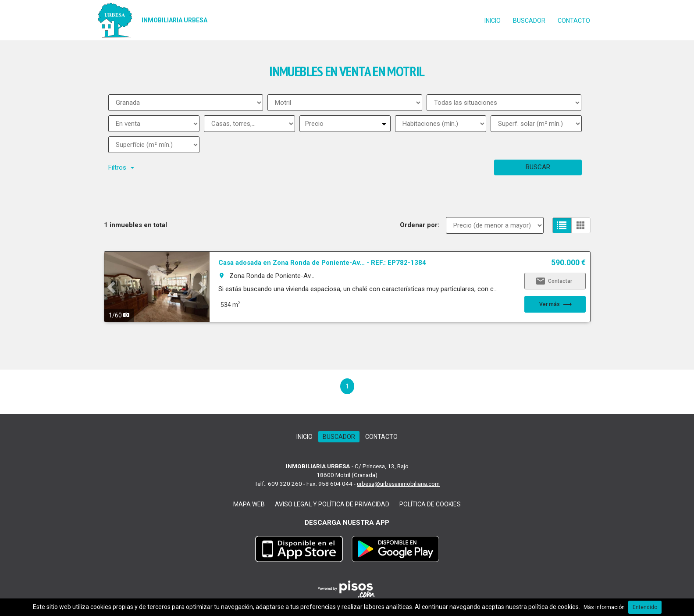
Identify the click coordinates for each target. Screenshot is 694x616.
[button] (112, 287)
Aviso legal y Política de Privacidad (332, 504)
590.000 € (568, 263)
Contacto (574, 21)
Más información (604, 607)
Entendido (645, 607)
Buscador (529, 21)
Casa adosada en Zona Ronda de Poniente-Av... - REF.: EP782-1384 (322, 263)
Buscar (538, 167)
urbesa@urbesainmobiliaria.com (398, 484)
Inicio (493, 21)
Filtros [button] (121, 167)
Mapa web (249, 504)
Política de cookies (430, 504)
